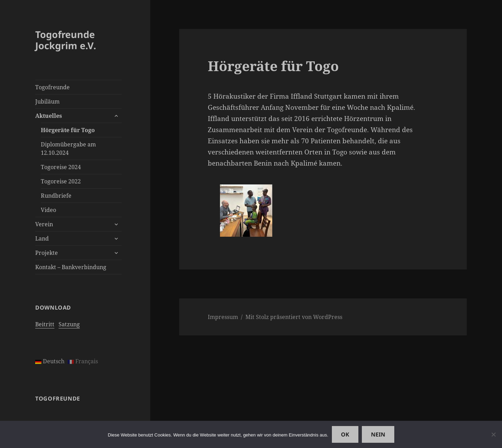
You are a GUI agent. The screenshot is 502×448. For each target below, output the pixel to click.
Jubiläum (47, 101)
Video (48, 210)
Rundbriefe (56, 196)
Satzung (69, 324)
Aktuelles (49, 116)
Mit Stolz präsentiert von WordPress (294, 317)
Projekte (47, 253)
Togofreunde (52, 87)
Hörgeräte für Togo (68, 130)
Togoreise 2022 (61, 181)
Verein (44, 224)
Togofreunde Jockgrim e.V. (66, 40)
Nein (378, 434)
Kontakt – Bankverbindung (71, 267)
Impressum (223, 317)
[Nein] (493, 434)
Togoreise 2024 (61, 167)
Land (42, 238)
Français (83, 361)
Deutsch (50, 361)
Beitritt (45, 324)
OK (345, 434)
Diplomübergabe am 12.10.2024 (68, 149)
